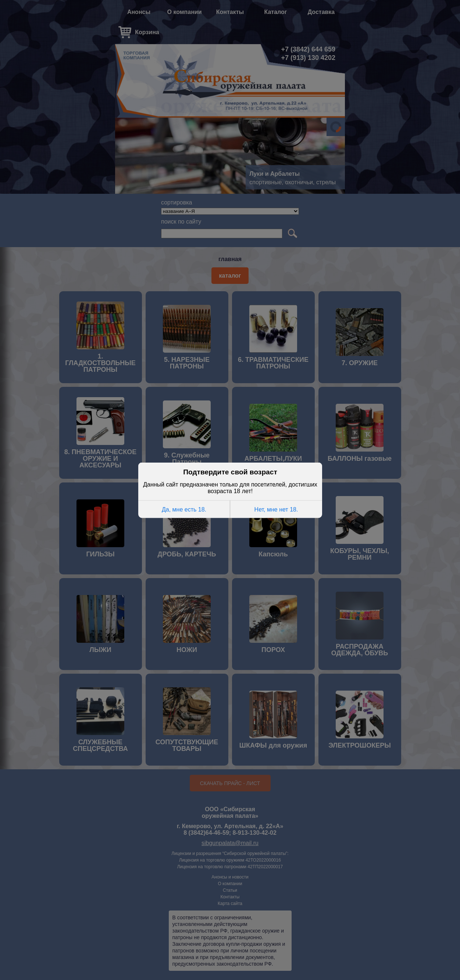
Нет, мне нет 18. (276, 509)
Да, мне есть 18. (184, 509)
